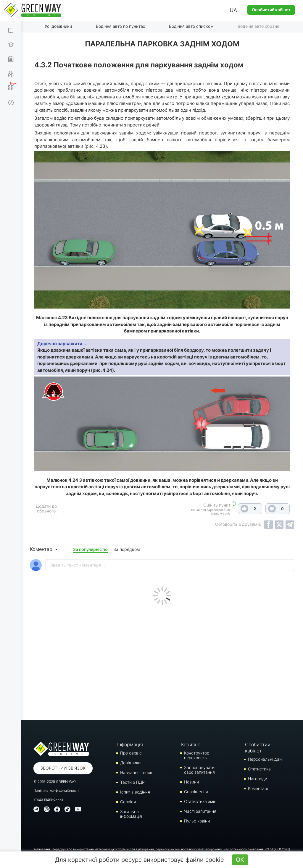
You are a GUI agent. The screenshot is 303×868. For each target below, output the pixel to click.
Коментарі (258, 788)
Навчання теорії (136, 772)
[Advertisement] (162, 661)
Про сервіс (131, 753)
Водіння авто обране (258, 26)
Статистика (259, 769)
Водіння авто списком (191, 26)
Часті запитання (200, 811)
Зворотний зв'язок (63, 768)
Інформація (130, 744)
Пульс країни (197, 821)
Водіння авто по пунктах (121, 26)
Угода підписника (48, 799)
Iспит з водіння (135, 792)
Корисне (191, 744)
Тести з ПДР (132, 782)
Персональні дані (265, 759)
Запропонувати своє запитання (199, 770)
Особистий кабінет (271, 10)
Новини (191, 782)
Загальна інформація (131, 814)
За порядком (127, 549)
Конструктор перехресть (197, 755)
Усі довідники (58, 26)
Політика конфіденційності (56, 790)
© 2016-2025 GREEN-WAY (55, 782)
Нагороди (258, 779)
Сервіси (128, 802)
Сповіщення (196, 792)
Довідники (130, 763)
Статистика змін (200, 801)
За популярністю (90, 549)
